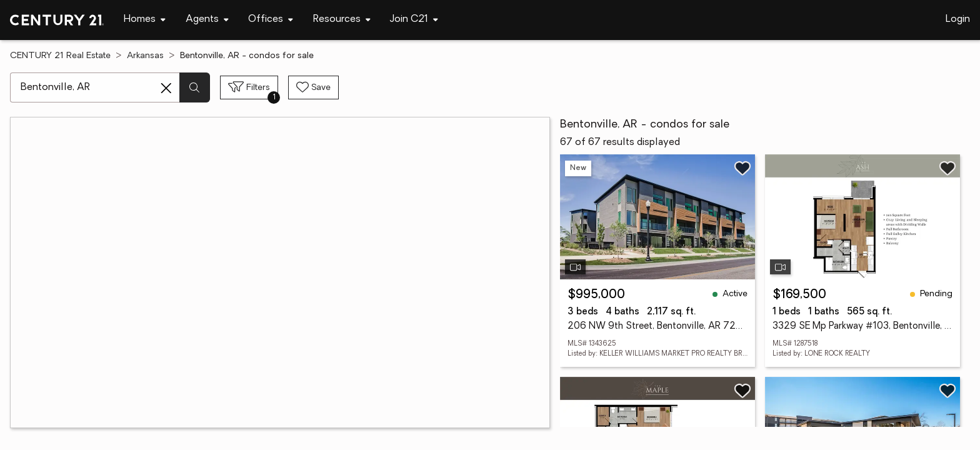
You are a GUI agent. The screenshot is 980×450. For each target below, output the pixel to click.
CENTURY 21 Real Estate (60, 56)
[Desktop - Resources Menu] (342, 20)
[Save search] (313, 87)
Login (958, 19)
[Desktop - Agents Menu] (207, 20)
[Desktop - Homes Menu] (145, 20)
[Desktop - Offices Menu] (271, 20)
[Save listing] (742, 168)
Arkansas (145, 56)
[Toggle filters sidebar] (249, 87)
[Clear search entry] (166, 88)
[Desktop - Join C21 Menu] (414, 20)
